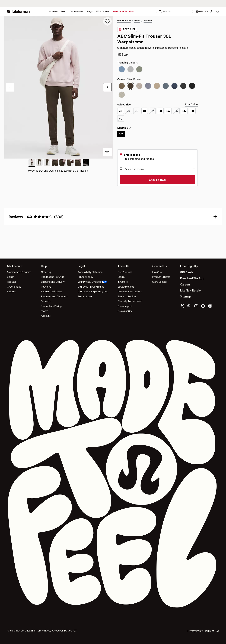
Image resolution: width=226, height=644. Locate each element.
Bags (90, 11)
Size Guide (191, 104)
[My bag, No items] (217, 11)
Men (64, 11)
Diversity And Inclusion (130, 301)
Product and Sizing (51, 306)
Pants (137, 20)
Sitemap (186, 296)
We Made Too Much (124, 11)
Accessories (77, 11)
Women (53, 11)
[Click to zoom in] (107, 152)
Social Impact (125, 306)
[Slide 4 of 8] (55, 163)
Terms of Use (85, 296)
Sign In (11, 277)
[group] (59, 87)
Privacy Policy (85, 277)
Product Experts (161, 277)
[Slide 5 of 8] (63, 163)
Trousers (148, 20)
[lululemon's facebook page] (203, 307)
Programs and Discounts (54, 296)
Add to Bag (157, 180)
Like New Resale (190, 290)
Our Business (125, 272)
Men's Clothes (124, 20)
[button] (158, 169)
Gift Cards (187, 272)
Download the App (192, 278)
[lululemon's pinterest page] (189, 307)
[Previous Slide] (10, 87)
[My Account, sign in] (212, 11)
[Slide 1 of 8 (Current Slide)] (32, 163)
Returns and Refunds (52, 277)
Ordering (46, 272)
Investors (123, 282)
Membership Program (19, 272)
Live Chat (157, 272)
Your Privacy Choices (92, 282)
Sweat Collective (127, 296)
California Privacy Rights (91, 287)
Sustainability (125, 311)
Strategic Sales (126, 287)
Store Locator (160, 282)
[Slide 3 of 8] (47, 163)
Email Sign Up (189, 266)
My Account (15, 266)
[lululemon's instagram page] (210, 307)
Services (46, 301)
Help (44, 266)
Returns (11, 291)
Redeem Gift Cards (51, 291)
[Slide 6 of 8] (70, 163)
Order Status (14, 287)
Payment (46, 287)
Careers (185, 284)
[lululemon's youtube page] (196, 307)
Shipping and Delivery (53, 282)
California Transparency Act (93, 291)
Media (121, 277)
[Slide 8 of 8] (86, 163)
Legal (81, 266)
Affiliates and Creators (130, 291)
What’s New (103, 11)
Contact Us (160, 266)
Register (12, 282)
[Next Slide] (107, 87)
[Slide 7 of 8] (78, 163)
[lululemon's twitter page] (182, 306)
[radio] (122, 70)
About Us (124, 266)
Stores (44, 311)
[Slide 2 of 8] (39, 163)
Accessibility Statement (91, 272)
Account (46, 316)
